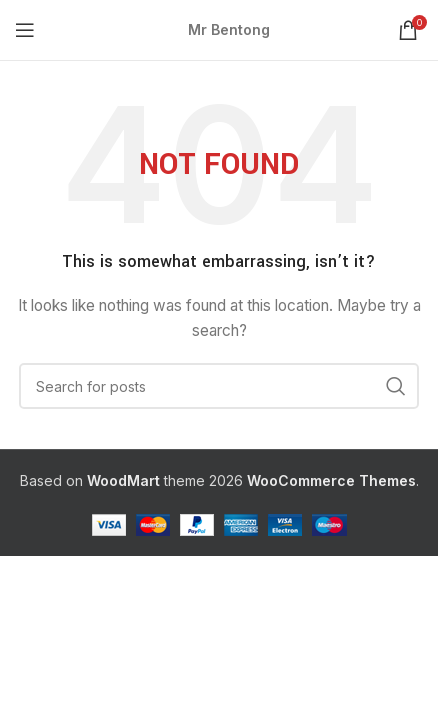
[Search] (219, 386)
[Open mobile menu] (25, 30)
